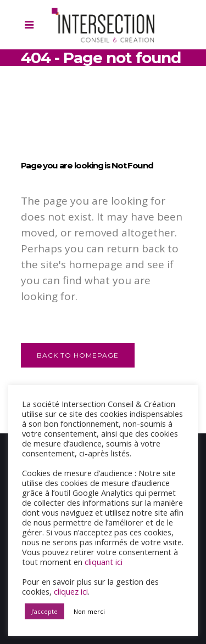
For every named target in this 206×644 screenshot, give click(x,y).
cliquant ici (104, 562)
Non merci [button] (89, 611)
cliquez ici (71, 591)
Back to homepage (78, 355)
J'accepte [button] (44, 611)
